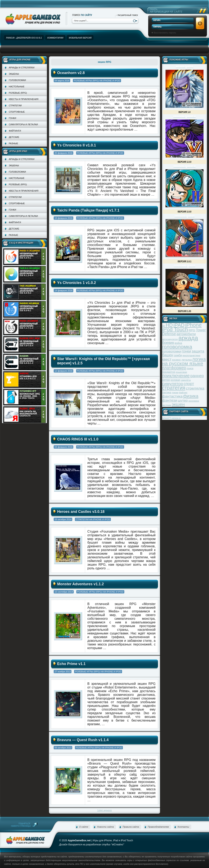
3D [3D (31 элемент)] (164, 326)
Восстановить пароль (165, 33)
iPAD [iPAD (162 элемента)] (179, 325)
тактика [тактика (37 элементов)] (167, 392)
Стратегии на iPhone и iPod (93, 519)
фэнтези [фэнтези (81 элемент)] (170, 400)
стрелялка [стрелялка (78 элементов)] (195, 388)
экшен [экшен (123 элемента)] (178, 404)
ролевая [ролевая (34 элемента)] (175, 380)
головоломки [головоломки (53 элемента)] (172, 351)
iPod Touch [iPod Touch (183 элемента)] (175, 329)
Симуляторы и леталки (23, 124)
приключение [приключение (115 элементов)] (176, 376)
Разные (13, 143)
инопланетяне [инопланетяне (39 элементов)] (192, 355)
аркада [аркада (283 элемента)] (188, 338)
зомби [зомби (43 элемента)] (178, 355)
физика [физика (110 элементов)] (191, 396)
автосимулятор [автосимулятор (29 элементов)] (170, 339)
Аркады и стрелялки (22, 68)
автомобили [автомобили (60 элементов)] (186, 334)
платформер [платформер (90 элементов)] (174, 368)
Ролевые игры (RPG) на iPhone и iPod (97, 81)
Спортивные (17, 112)
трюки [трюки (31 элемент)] (175, 392)
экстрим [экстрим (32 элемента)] (167, 405)
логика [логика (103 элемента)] (199, 359)
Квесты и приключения (24, 99)
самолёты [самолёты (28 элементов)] (186, 380)
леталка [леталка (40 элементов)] (187, 360)
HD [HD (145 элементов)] (169, 325)
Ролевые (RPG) (18, 93)
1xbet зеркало (105, 810)
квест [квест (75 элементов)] (167, 359)
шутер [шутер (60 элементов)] (183, 401)
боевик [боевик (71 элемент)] (168, 343)
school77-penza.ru (171, 418)
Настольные (17, 86)
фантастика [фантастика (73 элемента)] (172, 396)
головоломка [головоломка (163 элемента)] (177, 347)
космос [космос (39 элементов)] (176, 360)
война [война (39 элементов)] (178, 343)
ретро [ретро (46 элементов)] (166, 380)
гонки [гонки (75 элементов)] (186, 351)
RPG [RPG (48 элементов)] (192, 330)
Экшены (14, 74)
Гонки (12, 118)
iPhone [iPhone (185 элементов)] (193, 325)
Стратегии (15, 105)
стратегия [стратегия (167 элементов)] (174, 388)
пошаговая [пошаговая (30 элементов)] (181, 372)
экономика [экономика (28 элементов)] (194, 401)
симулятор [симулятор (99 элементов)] (172, 384)
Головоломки (17, 80)
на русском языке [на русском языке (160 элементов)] (183, 363)
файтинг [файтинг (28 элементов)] (183, 392)
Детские (14, 137)
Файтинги (15, 131)
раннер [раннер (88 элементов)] (197, 376)
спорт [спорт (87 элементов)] (189, 384)
